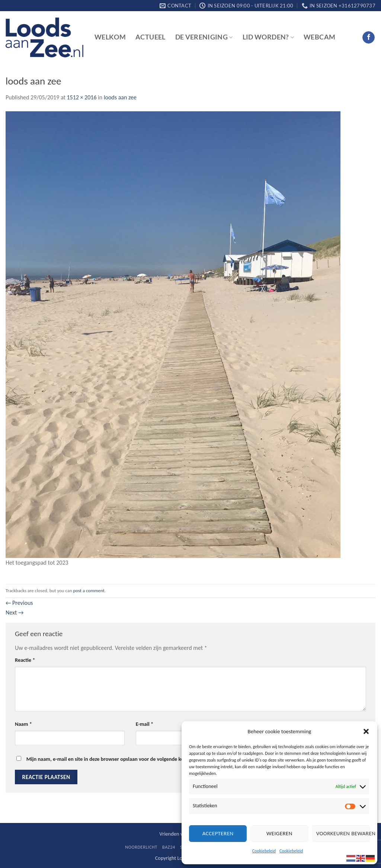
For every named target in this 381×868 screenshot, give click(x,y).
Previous (19, 603)
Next (15, 612)
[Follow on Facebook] (369, 38)
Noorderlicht (141, 847)
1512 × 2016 (81, 97)
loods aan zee (120, 97)
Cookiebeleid (264, 851)
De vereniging (204, 37)
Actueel (150, 37)
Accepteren (218, 833)
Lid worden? (268, 37)
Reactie (25, 660)
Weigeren (279, 833)
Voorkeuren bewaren (343, 833)
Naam (23, 724)
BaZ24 (169, 847)
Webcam (319, 37)
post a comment (89, 591)
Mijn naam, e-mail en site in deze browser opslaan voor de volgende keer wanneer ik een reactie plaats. (141, 759)
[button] (366, 731)
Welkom (110, 37)
